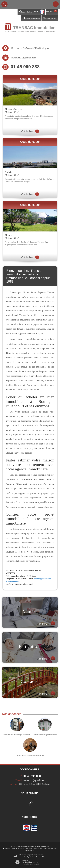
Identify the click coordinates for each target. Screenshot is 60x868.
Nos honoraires (28, 848)
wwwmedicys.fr (13, 581)
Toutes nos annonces (50, 848)
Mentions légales (17, 848)
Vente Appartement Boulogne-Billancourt (30, 755)
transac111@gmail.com (23, 58)
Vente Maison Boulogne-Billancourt (45, 735)
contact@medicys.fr (42, 579)
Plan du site (7, 848)
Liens (35, 848)
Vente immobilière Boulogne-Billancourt (17, 735)
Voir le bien (30, 131)
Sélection (49, 11)
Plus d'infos (45, 624)
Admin (40, 848)
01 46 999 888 (25, 67)
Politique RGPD (30, 850)
